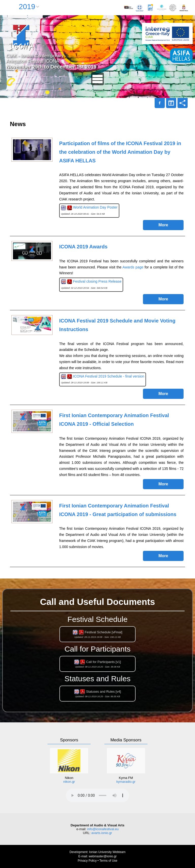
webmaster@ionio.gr (103, 856)
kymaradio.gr (126, 782)
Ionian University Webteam (107, 852)
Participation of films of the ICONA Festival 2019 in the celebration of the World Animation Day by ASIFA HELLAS (120, 152)
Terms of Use (108, 861)
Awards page (133, 267)
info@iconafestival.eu (103, 829)
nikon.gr (69, 782)
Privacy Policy (87, 861)
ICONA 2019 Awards (83, 247)
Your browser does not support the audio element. (97, 795)
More (163, 225)
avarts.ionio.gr (102, 833)
